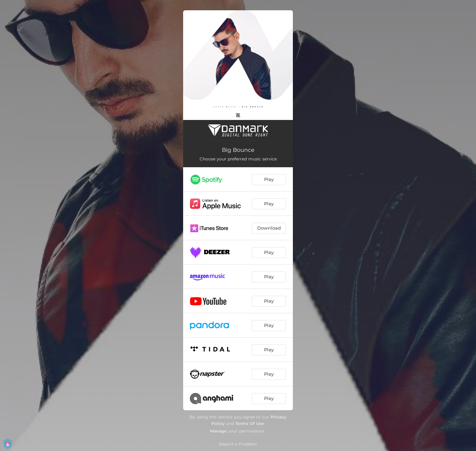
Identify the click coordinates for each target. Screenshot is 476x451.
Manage (218, 431)
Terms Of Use (250, 423)
